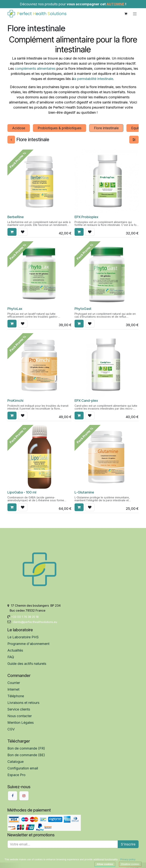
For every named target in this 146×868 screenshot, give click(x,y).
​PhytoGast (83, 309)
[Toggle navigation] (135, 14)
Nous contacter (20, 716)
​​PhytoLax (15, 309)
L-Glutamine (84, 492)
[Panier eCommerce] (126, 14)
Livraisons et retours (23, 703)
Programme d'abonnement (28, 644)
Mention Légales (21, 723)
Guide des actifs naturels (27, 664)
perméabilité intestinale (95, 79)
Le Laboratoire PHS (23, 637)
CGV (11, 729)
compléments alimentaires (35, 69)
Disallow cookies (130, 864)
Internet (13, 689)
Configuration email (23, 768)
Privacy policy (128, 859)
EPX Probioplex (86, 217)
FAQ (11, 657)
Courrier (14, 683)
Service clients (19, 709)
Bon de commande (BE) (26, 755)
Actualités (15, 650)
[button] (12, 232)
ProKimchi (15, 400)
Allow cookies (105, 864)
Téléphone (16, 696)
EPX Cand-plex (86, 400)
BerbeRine (16, 217)
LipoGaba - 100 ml (22, 492)
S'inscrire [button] (128, 844)
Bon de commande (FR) (26, 748)
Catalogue (15, 762)
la (75, 79)
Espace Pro (16, 775)
